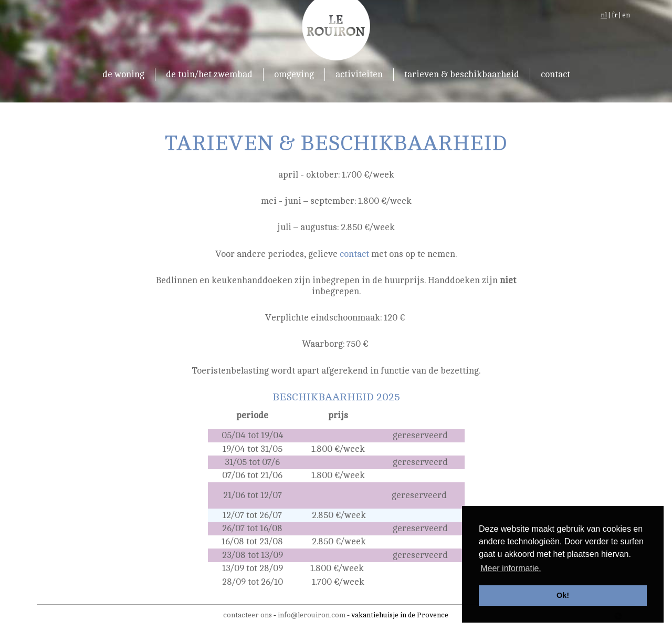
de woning (123, 74)
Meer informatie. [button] (511, 568)
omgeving (294, 74)
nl (604, 15)
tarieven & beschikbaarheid (462, 74)
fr (615, 15)
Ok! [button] (563, 595)
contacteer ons (248, 615)
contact (555, 74)
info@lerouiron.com (312, 615)
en (626, 15)
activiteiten (359, 74)
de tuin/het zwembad (209, 74)
